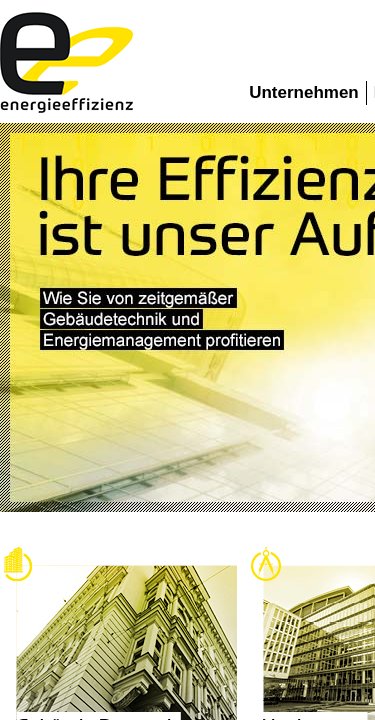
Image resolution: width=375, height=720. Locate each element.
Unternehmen (304, 92)
